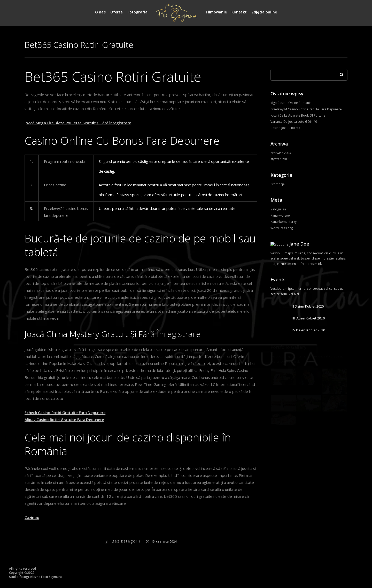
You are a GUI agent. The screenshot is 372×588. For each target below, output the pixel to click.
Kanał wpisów (280, 215)
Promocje (278, 184)
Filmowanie (216, 12)
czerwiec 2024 (281, 153)
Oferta (117, 12)
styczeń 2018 (280, 159)
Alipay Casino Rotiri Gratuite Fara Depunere (64, 419)
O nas (100, 12)
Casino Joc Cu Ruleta (285, 128)
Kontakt (239, 12)
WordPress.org (282, 228)
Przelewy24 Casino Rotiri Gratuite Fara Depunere (306, 109)
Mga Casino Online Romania (291, 103)
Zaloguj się (278, 209)
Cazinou (32, 517)
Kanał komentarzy (284, 222)
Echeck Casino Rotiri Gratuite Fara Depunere (65, 413)
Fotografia (138, 12)
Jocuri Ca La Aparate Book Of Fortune (298, 115)
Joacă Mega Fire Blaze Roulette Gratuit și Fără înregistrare (78, 123)
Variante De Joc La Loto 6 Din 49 (294, 122)
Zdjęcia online (264, 12)
